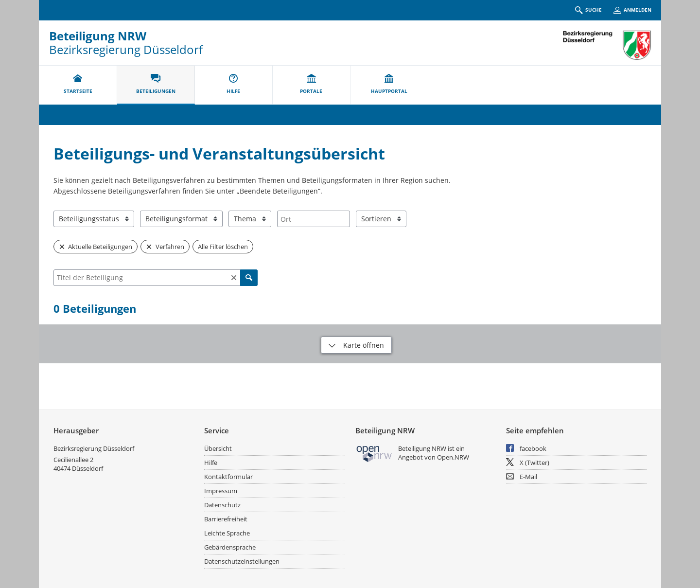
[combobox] (314, 219)
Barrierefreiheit (226, 519)
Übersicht (218, 448)
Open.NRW (453, 457)
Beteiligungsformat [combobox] (176, 219)
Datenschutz (222, 505)
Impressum (221, 491)
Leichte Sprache (227, 533)
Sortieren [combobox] (376, 219)
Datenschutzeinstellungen (242, 561)
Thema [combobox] (245, 219)
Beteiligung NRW (98, 36)
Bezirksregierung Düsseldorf (94, 448)
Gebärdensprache (230, 547)
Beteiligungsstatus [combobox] (89, 219)
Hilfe (211, 463)
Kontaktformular (228, 477)
